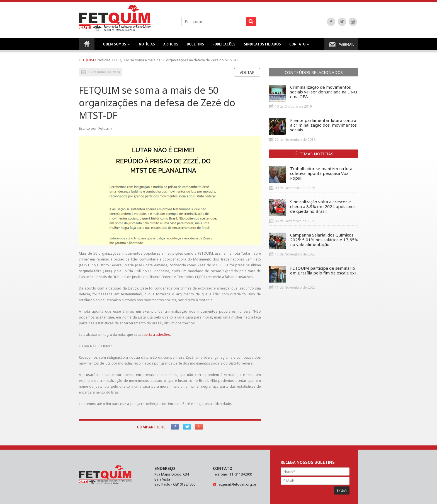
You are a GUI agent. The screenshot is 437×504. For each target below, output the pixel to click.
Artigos (171, 46)
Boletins (195, 46)
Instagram (353, 22)
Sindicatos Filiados (262, 46)
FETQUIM (86, 60)
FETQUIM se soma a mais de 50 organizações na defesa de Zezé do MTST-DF (177, 60)
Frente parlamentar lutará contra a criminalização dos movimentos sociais (313, 126)
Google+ (199, 427)
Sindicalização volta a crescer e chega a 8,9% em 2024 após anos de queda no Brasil (312, 208)
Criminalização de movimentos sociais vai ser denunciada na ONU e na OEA (313, 93)
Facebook (331, 22)
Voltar (247, 72)
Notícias (147, 46)
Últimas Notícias (314, 154)
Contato (297, 46)
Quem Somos (115, 46)
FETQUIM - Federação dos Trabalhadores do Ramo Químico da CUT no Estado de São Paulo (115, 18)
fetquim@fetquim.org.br (237, 484)
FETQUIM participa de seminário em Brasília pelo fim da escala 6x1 (313, 274)
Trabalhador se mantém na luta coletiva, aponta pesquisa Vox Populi (311, 175)
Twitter (342, 22)
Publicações (224, 46)
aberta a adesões (156, 335)
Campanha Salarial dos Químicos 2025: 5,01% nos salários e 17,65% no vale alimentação (314, 241)
